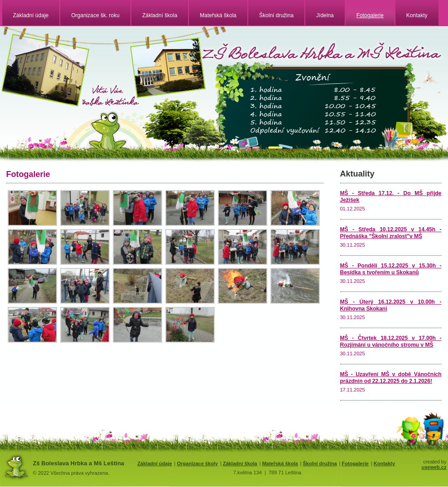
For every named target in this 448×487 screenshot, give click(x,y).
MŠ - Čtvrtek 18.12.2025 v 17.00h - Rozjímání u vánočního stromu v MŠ (391, 341)
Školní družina (276, 15)
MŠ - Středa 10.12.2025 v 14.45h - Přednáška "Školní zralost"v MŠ (391, 233)
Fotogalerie (370, 15)
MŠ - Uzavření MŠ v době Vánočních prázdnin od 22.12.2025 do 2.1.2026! (391, 378)
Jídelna (325, 15)
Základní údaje (31, 15)
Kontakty (417, 15)
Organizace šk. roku (95, 15)
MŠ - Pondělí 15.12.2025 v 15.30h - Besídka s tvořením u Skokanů (391, 269)
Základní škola (160, 15)
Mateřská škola (218, 15)
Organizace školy (197, 463)
